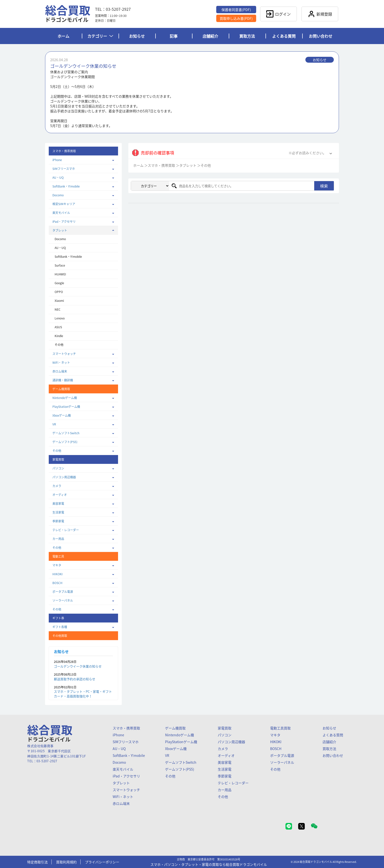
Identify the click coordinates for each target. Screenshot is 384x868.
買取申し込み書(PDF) (236, 18)
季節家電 (58, 521)
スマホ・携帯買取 (161, 165)
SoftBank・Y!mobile (66, 186)
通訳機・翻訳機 (63, 380)
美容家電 (58, 504)
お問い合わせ (321, 36)
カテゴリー (100, 36)
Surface (60, 265)
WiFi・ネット (61, 363)
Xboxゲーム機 (62, 415)
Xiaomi (59, 301)
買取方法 (247, 36)
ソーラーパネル (63, 600)
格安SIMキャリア (64, 204)
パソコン (58, 468)
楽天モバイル (61, 213)
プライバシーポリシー (102, 862)
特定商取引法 (37, 862)
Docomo (58, 195)
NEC (58, 309)
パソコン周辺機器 (64, 477)
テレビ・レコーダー (66, 530)
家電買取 (225, 728)
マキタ (57, 565)
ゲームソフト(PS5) (65, 442)
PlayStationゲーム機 (66, 407)
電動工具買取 (280, 728)
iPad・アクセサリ (64, 222)
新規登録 (320, 14)
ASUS (58, 327)
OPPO (59, 292)
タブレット (60, 230)
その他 (59, 345)
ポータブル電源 (63, 592)
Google (59, 283)
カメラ (57, 486)
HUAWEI (60, 274)
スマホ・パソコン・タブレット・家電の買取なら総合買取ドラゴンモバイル (209, 864)
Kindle (59, 336)
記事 (174, 36)
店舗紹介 (210, 36)
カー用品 (58, 539)
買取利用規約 (66, 862)
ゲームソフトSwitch (66, 433)
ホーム (63, 36)
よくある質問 (284, 36)
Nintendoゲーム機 (65, 398)
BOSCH (57, 583)
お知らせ (137, 36)
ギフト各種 (60, 627)
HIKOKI (58, 574)
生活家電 (58, 512)
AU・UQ (58, 177)
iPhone (57, 160)
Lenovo (60, 318)
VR (54, 424)
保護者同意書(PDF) (236, 10)
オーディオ (60, 495)
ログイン (278, 14)
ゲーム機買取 (175, 728)
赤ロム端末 (60, 371)
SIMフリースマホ (64, 169)
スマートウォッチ (64, 354)
